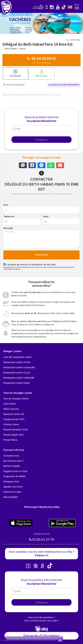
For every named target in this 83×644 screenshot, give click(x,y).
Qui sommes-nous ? (13, 461)
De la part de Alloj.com (42, 63)
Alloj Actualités (11, 497)
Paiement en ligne (12, 492)
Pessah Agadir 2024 (13, 435)
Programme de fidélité (14, 476)
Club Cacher (10, 404)
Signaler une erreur (13, 487)
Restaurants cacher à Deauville (19, 367)
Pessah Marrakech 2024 (16, 430)
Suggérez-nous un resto (15, 471)
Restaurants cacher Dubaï (16, 383)
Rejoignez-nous (11, 482)
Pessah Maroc (10, 440)
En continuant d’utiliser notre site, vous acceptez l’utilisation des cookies (29, 640)
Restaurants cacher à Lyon (17, 373)
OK (60, 640)
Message (8, 228)
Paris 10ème (11, 48)
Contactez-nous (11, 456)
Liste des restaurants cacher (17, 357)
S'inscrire (41, 140)
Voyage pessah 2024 (14, 419)
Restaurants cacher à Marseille (19, 378)
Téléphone (9, 217)
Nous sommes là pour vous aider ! (41, 621)
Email (46, 217)
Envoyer (41, 255)
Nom (6, 205)
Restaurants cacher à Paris (17, 362)
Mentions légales (12, 466)
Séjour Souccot (11, 409)
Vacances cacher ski (14, 414)
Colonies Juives (11, 424)
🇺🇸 (70, 7)
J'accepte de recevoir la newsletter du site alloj (31, 265)
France (22, 48)
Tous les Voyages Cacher (16, 399)
